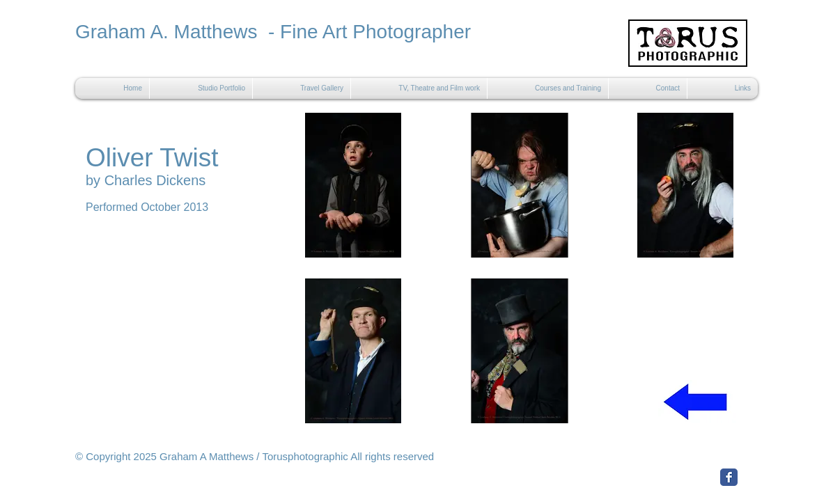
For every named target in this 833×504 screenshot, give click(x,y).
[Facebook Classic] (729, 477)
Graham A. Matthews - (178, 32)
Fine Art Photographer (375, 32)
